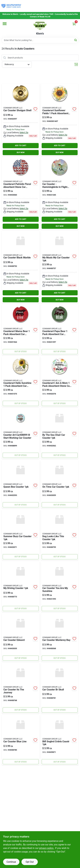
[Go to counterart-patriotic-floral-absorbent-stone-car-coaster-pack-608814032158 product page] (21, 194)
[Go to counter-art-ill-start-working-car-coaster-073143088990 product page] (21, 433)
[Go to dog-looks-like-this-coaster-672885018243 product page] (60, 535)
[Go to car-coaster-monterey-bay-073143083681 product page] (60, 637)
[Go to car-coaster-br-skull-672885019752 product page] (60, 688)
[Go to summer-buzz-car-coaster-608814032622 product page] (21, 535)
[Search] (76, 40)
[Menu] (5, 24)
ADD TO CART (21, 146)
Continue (11, 862)
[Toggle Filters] (76, 64)
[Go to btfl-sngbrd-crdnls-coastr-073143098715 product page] (60, 740)
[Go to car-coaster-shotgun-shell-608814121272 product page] (21, 120)
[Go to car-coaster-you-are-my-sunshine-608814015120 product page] (60, 587)
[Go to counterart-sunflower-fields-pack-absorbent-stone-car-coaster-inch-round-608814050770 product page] (60, 120)
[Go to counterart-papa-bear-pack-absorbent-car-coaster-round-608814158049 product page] (60, 330)
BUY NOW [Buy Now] (21, 152)
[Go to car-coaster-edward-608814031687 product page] (21, 637)
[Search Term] (40, 40)
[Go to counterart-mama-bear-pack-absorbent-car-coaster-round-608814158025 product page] (21, 330)
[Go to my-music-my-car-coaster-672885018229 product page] (60, 267)
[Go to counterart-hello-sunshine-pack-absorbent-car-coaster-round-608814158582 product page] (21, 382)
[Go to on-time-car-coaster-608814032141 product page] (60, 484)
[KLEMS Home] (40, 26)
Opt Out (30, 862)
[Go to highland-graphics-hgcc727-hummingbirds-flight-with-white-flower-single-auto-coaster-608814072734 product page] (60, 194)
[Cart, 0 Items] (74, 24)
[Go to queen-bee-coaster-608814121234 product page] (21, 484)
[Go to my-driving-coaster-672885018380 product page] (21, 587)
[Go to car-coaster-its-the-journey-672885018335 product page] (21, 688)
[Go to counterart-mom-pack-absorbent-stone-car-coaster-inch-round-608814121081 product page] (60, 382)
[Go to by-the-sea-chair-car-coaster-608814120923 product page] (60, 433)
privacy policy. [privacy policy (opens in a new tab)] (47, 848)
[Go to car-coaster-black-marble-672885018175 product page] (21, 267)
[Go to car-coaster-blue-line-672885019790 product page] (21, 740)
